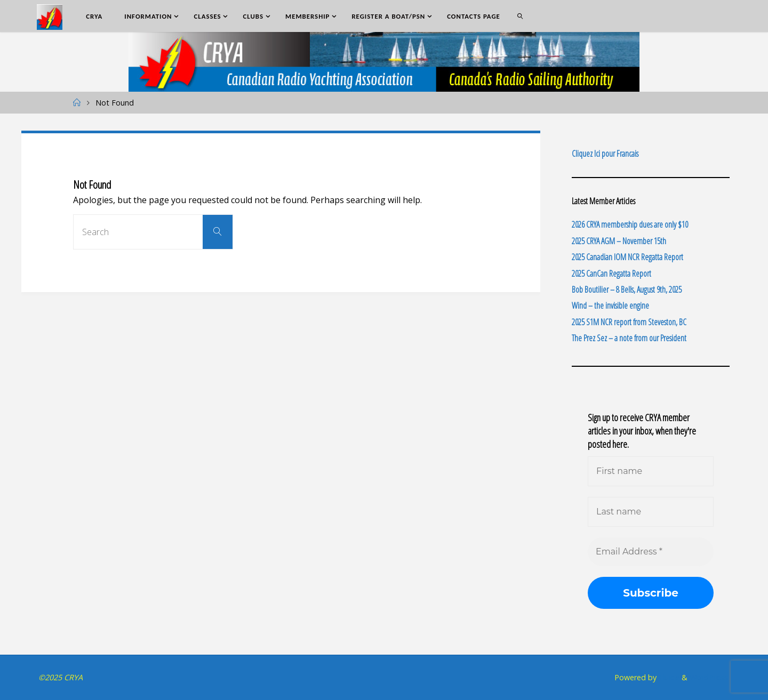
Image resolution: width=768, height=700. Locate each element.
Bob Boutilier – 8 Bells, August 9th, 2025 (627, 289)
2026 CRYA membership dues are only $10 (630, 224)
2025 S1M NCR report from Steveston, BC (629, 322)
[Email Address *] (651, 552)
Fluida (668, 677)
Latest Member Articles (603, 201)
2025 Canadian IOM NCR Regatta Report (627, 257)
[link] (520, 16)
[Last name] (651, 512)
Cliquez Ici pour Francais (605, 154)
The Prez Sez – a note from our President (629, 338)
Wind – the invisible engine (610, 305)
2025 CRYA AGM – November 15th (619, 241)
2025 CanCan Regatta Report (611, 273)
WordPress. (710, 677)
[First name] (651, 471)
